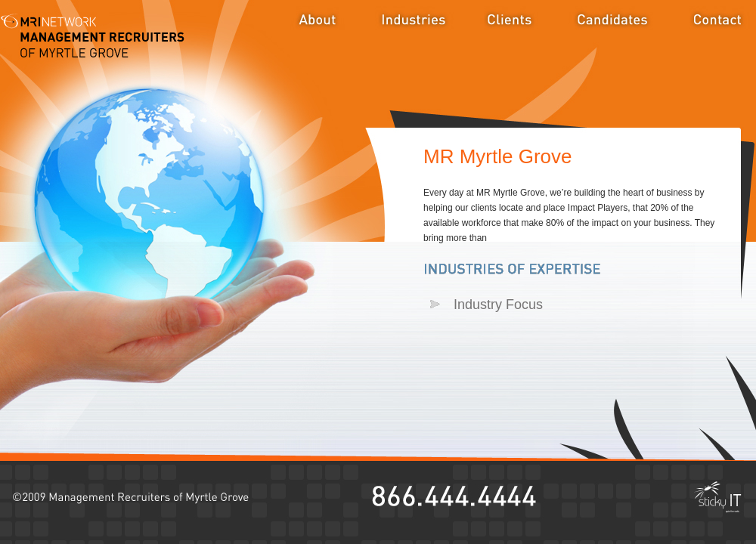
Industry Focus (498, 304)
